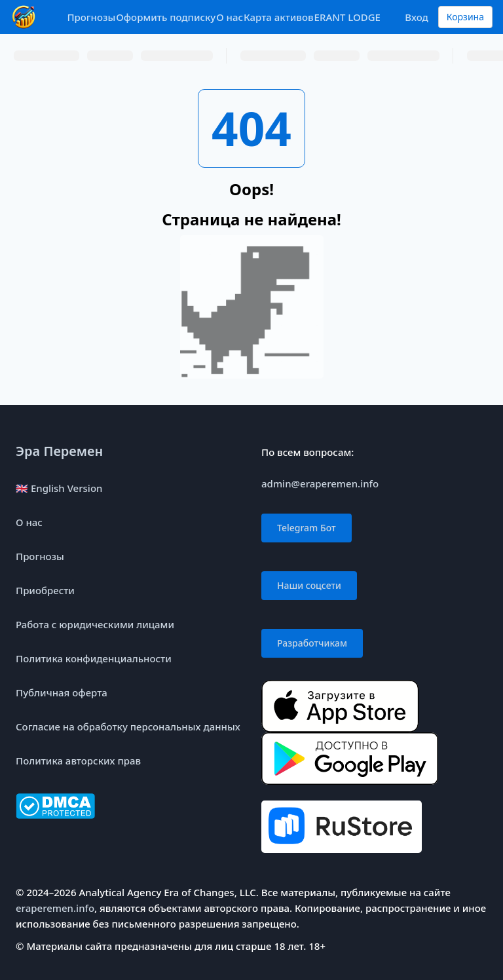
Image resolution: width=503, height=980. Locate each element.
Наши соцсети (309, 585)
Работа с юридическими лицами (95, 624)
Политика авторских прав (78, 761)
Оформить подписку (166, 17)
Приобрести (45, 590)
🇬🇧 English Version (59, 488)
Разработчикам (312, 643)
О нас (230, 17)
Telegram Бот (307, 528)
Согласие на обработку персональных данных (128, 726)
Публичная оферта (62, 692)
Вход (416, 17)
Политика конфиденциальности (94, 658)
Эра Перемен (59, 451)
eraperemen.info (55, 908)
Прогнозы (91, 17)
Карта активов (279, 17)
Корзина (465, 17)
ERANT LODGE (347, 17)
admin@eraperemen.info (320, 483)
